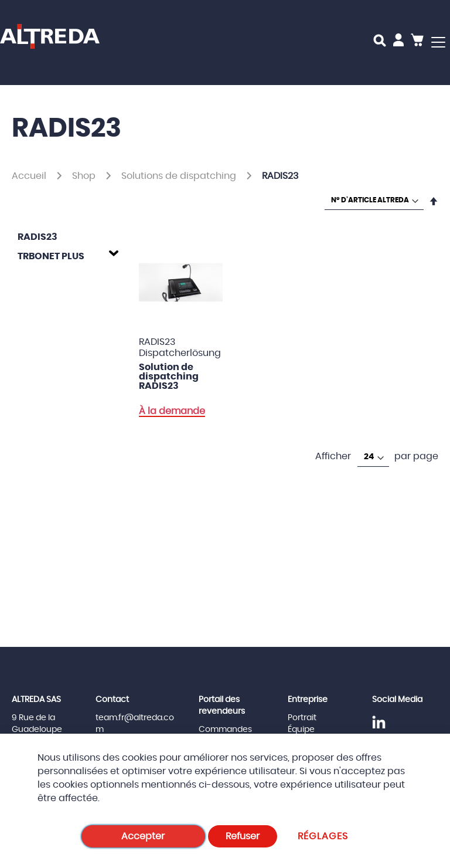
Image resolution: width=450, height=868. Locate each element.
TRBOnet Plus (51, 256)
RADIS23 (37, 237)
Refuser (243, 836)
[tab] (65, 255)
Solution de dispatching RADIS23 (169, 377)
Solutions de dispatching (180, 176)
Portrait (302, 718)
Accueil (30, 176)
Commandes (225, 730)
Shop (85, 176)
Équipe (301, 730)
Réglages (323, 836)
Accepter (143, 836)
